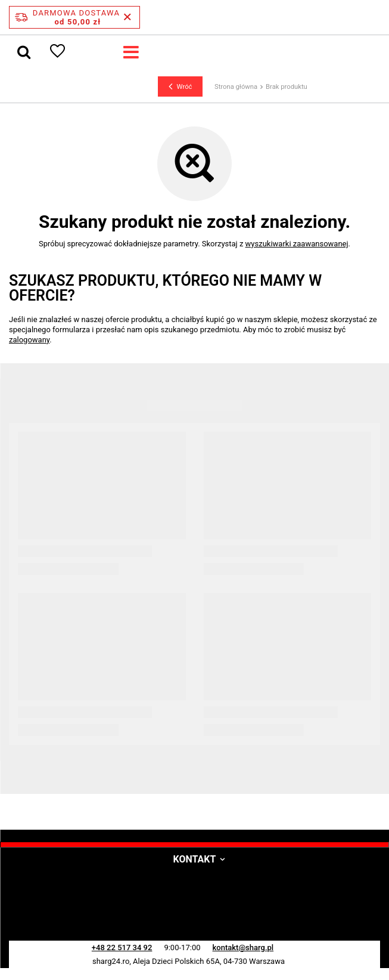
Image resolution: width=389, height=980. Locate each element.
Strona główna (236, 87)
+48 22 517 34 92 (122, 947)
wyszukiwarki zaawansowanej (297, 244)
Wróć (181, 86)
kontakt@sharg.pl (243, 947)
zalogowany (29, 340)
